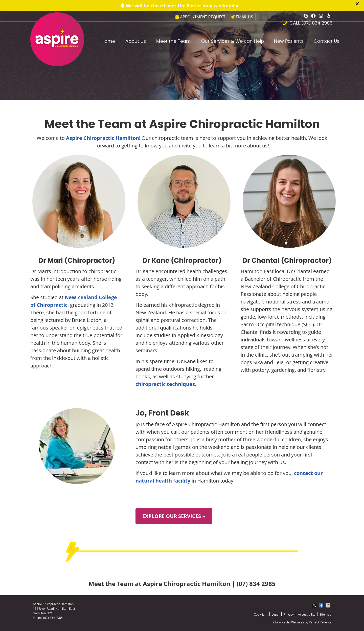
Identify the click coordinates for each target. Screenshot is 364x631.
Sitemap (325, 614)
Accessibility (307, 614)
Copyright (261, 614)
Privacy (289, 614)
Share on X (315, 605)
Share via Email (328, 605)
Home (108, 41)
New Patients (289, 41)
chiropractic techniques (165, 384)
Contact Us (326, 41)
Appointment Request (200, 17)
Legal (276, 614)
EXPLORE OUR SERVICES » (174, 516)
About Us (136, 41)
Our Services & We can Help (233, 41)
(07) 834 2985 (317, 23)
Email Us (242, 17)
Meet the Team (174, 41)
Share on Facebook (322, 605)
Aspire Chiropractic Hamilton (103, 138)
